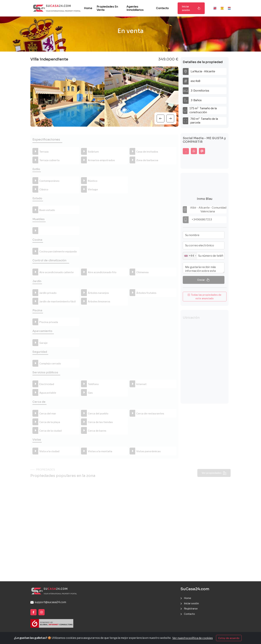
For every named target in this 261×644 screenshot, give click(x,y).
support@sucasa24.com (48, 602)
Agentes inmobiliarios (135, 8)
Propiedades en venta (107, 8)
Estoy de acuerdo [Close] (229, 638)
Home (88, 8)
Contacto (162, 8)
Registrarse (192, 609)
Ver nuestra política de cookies (193, 638)
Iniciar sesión (191, 8)
